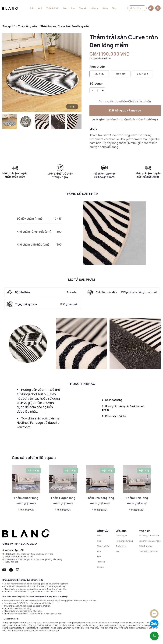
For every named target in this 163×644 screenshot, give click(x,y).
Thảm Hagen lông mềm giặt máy (63, 500)
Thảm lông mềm (28, 26)
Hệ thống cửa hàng (124, 541)
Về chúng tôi (121, 536)
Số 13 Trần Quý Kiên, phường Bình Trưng (35, 554)
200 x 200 (142, 74)
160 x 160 (121, 74)
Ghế (40, 8)
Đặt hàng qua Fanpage (125, 110)
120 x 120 (99, 74)
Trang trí (83, 8)
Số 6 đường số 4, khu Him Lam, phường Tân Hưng (40, 559)
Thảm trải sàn (53, 8)
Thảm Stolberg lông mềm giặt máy (100, 500)
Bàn (65, 8)
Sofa (32, 8)
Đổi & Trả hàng (145, 546)
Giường (95, 8)
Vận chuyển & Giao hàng (150, 541)
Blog (114, 8)
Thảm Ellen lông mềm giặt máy (137, 500)
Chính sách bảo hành (149, 551)
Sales (105, 8)
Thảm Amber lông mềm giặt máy (26, 500)
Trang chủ (9, 26)
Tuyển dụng (121, 546)
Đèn (73, 8)
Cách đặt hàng (112, 400)
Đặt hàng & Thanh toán (149, 536)
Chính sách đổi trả (114, 416)
